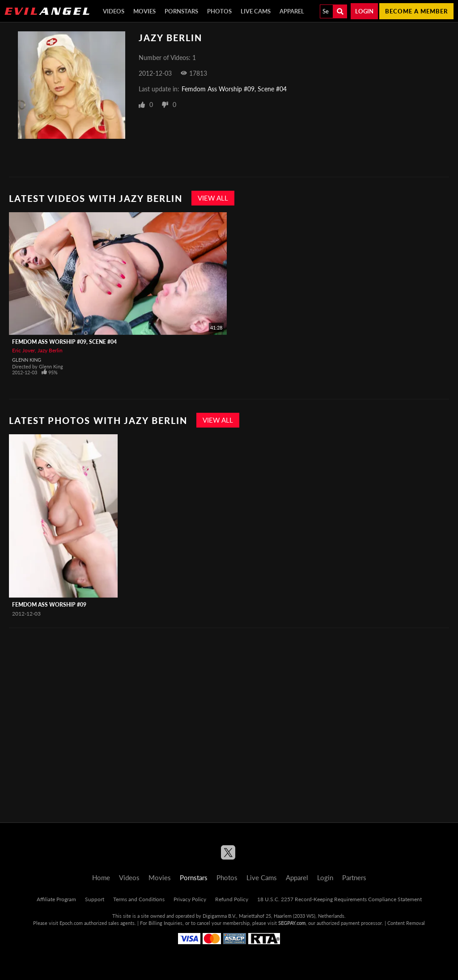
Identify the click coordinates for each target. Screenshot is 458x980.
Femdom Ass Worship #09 (49, 605)
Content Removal (406, 923)
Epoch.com (71, 923)
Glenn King (27, 360)
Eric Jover (23, 350)
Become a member (416, 11)
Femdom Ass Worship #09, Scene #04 (234, 89)
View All (213, 198)
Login (364, 11)
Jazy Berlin (50, 350)
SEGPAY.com (292, 923)
